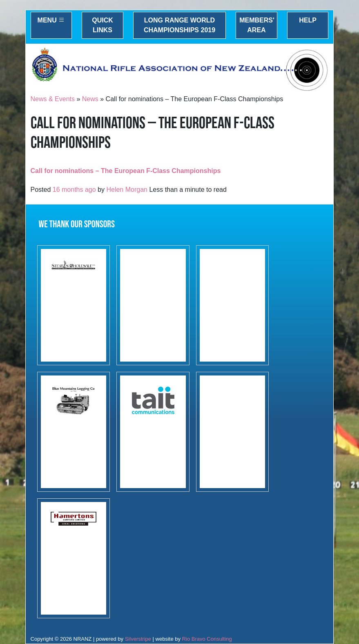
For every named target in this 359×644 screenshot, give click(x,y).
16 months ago (74, 190)
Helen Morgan (127, 190)
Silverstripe (138, 639)
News (90, 99)
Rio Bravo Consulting (207, 639)
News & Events (53, 99)
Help (308, 20)
